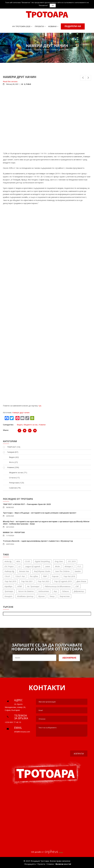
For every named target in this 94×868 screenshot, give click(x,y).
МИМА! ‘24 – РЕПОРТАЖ (14, 532)
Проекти (39, 26)
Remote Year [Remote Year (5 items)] (24, 571)
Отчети (12, 478)
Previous (83, 78)
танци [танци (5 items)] (52, 596)
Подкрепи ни (73, 26)
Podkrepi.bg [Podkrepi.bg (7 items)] (9, 571)
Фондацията (30, 864)
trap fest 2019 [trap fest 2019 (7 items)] (10, 581)
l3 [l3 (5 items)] (19, 566)
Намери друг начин (21, 412)
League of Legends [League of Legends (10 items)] (33, 566)
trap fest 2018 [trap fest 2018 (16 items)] (69, 576)
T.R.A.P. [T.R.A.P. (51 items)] (7, 576)
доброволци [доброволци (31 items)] (79, 591)
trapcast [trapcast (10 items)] (55, 576)
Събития (13, 488)
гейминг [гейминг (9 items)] (65, 591)
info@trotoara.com (22, 732)
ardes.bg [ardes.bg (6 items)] (8, 561)
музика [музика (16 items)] (41, 596)
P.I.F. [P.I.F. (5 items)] (79, 566)
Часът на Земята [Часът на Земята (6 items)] (26, 591)
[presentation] (69, 744)
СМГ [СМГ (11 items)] (77, 586)
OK (53, 5)
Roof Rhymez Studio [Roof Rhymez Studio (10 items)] (42, 571)
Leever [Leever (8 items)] (48, 566)
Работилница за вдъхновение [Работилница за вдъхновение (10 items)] (58, 586)
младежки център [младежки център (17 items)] (25, 596)
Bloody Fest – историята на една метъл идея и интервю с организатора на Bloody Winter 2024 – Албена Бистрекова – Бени (46, 523)
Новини (52, 26)
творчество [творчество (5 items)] (65, 596)
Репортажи (14, 483)
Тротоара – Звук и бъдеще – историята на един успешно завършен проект (40, 513)
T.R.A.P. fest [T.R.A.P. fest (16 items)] (20, 576)
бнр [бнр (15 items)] (55, 591)
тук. (40, 406)
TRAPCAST (12, 447)
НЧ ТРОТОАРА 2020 (21, 26)
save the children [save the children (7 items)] (62, 571)
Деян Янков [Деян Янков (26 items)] (81, 581)
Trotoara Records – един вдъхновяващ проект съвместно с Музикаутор (38, 541)
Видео (20, 425)
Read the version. (10, 81)
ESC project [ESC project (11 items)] (9, 566)
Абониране (69, 658)
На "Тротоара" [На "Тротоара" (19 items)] (33, 586)
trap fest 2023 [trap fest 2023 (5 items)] (43, 581)
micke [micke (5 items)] (57, 566)
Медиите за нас (31, 425)
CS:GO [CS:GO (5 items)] (27, 561)
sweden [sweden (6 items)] (78, 571)
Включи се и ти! (63, 864)
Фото (11, 462)
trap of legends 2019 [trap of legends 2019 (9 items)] (63, 581)
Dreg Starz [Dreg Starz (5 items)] (59, 561)
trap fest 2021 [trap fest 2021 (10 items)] (27, 581)
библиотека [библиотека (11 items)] (44, 591)
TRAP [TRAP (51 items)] (45, 576)
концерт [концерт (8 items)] (8, 596)
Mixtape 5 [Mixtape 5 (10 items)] (69, 566)
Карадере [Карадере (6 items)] (8, 586)
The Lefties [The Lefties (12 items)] (34, 576)
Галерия (11, 452)
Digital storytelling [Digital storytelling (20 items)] (42, 561)
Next (88, 78)
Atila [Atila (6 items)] (18, 561)
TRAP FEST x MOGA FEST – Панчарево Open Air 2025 (27, 504)
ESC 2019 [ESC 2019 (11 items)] (72, 561)
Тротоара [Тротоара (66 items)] (9, 591)
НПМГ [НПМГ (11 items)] (20, 586)
